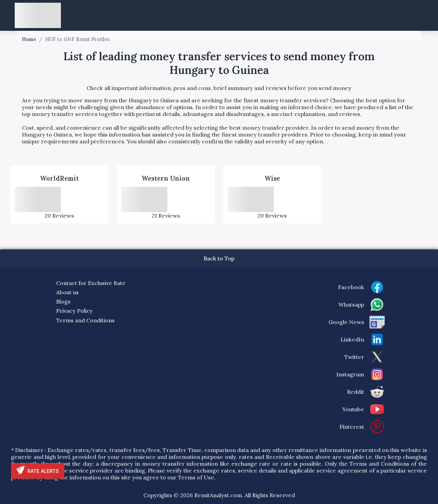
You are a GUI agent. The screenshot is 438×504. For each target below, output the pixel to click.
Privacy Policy (74, 311)
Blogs (63, 301)
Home (29, 39)
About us (67, 292)
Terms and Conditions (85, 320)
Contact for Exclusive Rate (91, 283)
